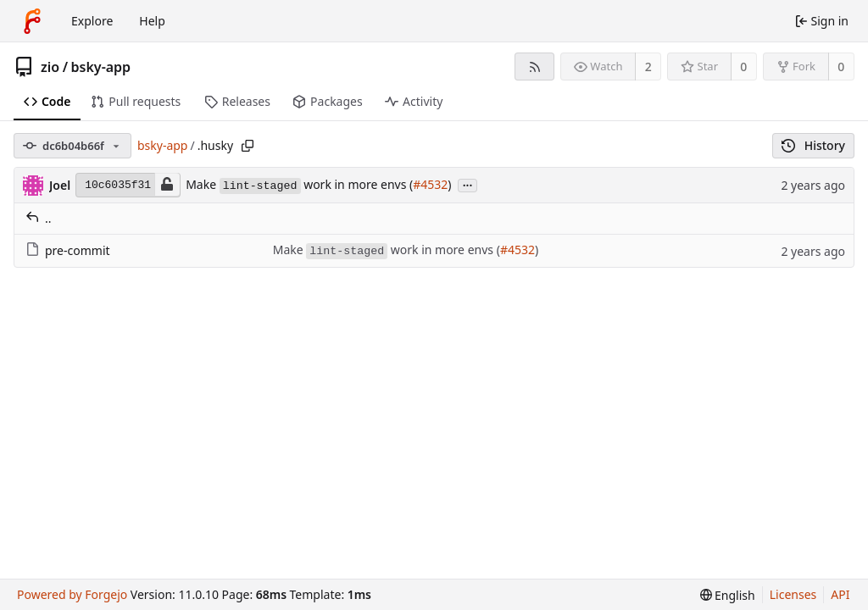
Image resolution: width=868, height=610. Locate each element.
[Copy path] (248, 146)
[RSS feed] (534, 67)
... (468, 184)
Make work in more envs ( (299, 184)
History (813, 145)
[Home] (32, 21)
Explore (92, 21)
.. (39, 218)
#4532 (430, 184)
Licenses (793, 594)
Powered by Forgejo (72, 594)
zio (50, 67)
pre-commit (68, 250)
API (840, 594)
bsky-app (101, 67)
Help (152, 21)
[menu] (728, 595)
